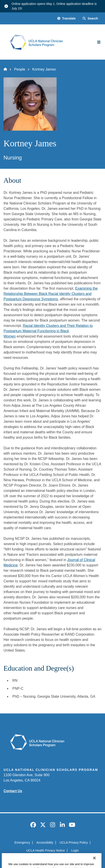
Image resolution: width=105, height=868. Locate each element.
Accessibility (45, 842)
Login (75, 850)
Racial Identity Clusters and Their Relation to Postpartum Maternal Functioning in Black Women (48, 331)
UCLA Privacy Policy (74, 842)
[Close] (94, 863)
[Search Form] (90, 19)
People (20, 69)
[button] (66, 19)
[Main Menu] (99, 42)
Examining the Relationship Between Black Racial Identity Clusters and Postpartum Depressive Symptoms (51, 294)
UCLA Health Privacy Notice (46, 850)
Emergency (22, 842)
